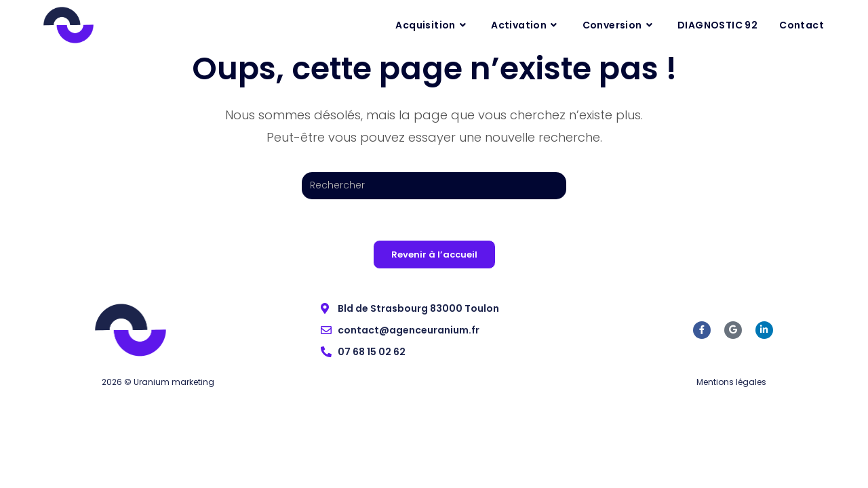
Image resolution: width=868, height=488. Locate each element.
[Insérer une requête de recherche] (434, 186)
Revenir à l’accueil (434, 255)
